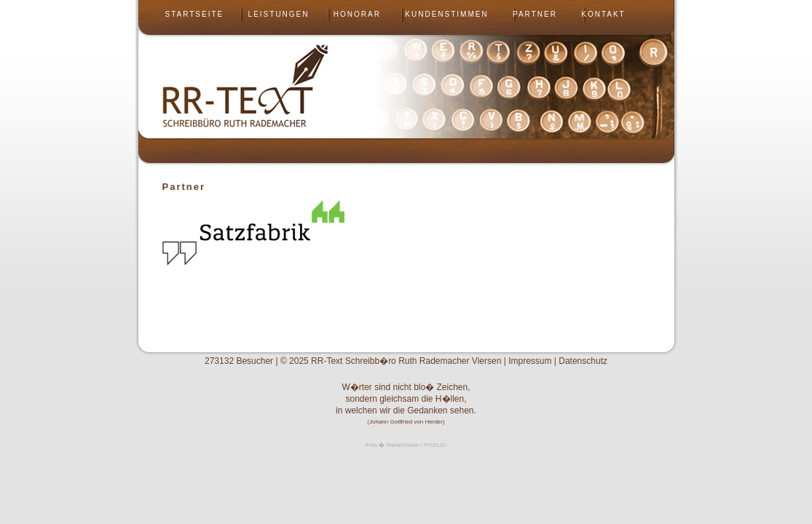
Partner (535, 14)
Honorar (357, 14)
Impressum (530, 361)
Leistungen (279, 14)
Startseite (195, 14)
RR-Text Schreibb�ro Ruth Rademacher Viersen (406, 361)
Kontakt (603, 14)
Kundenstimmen (446, 14)
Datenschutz (583, 361)
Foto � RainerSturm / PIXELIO (406, 445)
